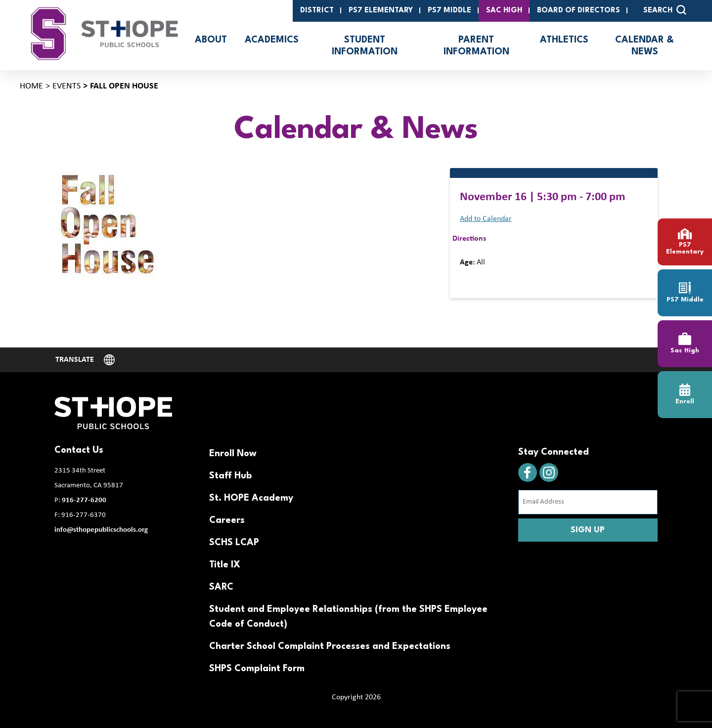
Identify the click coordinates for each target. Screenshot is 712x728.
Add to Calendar (486, 219)
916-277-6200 (84, 500)
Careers (227, 520)
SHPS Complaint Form (257, 669)
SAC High (504, 11)
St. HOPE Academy (251, 498)
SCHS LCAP (234, 543)
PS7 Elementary (381, 11)
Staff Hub (230, 476)
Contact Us (79, 450)
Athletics (564, 40)
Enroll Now (233, 454)
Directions (469, 239)
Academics (272, 40)
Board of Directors (578, 11)
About (211, 40)
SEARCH (665, 10)
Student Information (365, 46)
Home (31, 86)
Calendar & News (645, 46)
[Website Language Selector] (85, 360)
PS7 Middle (449, 11)
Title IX (225, 565)
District (317, 11)
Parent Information (476, 46)
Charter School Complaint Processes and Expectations (330, 646)
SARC (221, 587)
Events (67, 86)
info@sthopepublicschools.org (101, 530)
